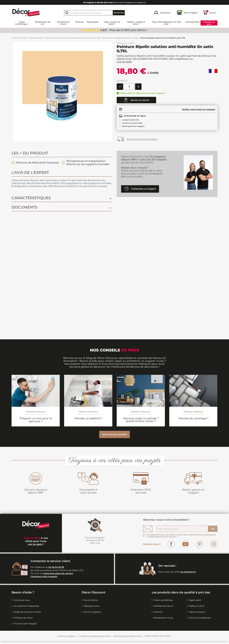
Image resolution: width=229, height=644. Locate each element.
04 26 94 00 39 (56, 570)
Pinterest (200, 547)
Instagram (214, 547)
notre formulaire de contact (58, 576)
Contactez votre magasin (44, 579)
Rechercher (119, 13)
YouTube (185, 547)
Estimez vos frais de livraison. (142, 139)
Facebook (171, 547)
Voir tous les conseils (114, 437)
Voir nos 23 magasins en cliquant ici (115, 2)
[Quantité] (129, 87)
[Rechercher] (94, 13)
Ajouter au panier (136, 100)
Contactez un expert (140, 189)
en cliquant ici (188, 575)
